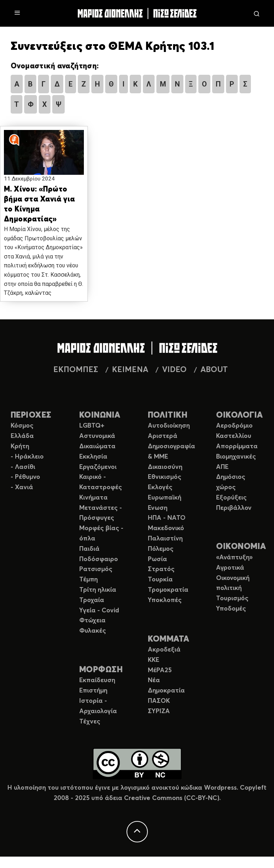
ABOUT (214, 370)
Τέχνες (90, 722)
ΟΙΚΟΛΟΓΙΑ (239, 415)
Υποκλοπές (165, 600)
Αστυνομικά (97, 436)
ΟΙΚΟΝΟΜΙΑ (241, 547)
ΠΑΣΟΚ (159, 701)
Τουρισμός (232, 598)
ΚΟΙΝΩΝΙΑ (100, 415)
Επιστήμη (93, 691)
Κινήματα (93, 498)
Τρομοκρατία (168, 590)
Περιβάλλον (234, 508)
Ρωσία (157, 559)
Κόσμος (22, 426)
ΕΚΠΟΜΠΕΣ (76, 370)
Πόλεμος (161, 549)
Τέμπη (88, 580)
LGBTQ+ (92, 426)
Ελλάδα (22, 436)
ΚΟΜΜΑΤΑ (169, 639)
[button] (44, 157)
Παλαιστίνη (165, 539)
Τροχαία (92, 600)
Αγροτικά (230, 568)
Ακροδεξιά (164, 650)
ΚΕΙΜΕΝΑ (130, 370)
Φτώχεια (92, 621)
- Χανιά (22, 487)
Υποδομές (231, 609)
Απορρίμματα (237, 446)
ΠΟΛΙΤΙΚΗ (168, 415)
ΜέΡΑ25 (160, 670)
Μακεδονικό (166, 528)
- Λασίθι (23, 467)
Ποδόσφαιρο (99, 559)
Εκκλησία (93, 457)
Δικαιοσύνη (165, 467)
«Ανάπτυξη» (234, 558)
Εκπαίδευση (97, 680)
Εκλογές (160, 487)
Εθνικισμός (165, 477)
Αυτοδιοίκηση (169, 426)
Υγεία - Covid (99, 611)
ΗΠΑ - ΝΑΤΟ (167, 518)
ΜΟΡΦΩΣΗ (101, 670)
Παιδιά (89, 549)
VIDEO (174, 370)
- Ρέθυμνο (25, 477)
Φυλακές (93, 631)
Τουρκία (160, 580)
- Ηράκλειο (27, 457)
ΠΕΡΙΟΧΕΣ (31, 415)
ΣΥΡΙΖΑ (159, 711)
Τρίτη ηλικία (98, 590)
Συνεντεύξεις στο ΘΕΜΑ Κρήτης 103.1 (113, 47)
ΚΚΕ (154, 660)
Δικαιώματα (97, 446)
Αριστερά (163, 436)
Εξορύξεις (231, 498)
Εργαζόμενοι (98, 467)
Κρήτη (20, 446)
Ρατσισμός (96, 569)
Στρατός (161, 569)
